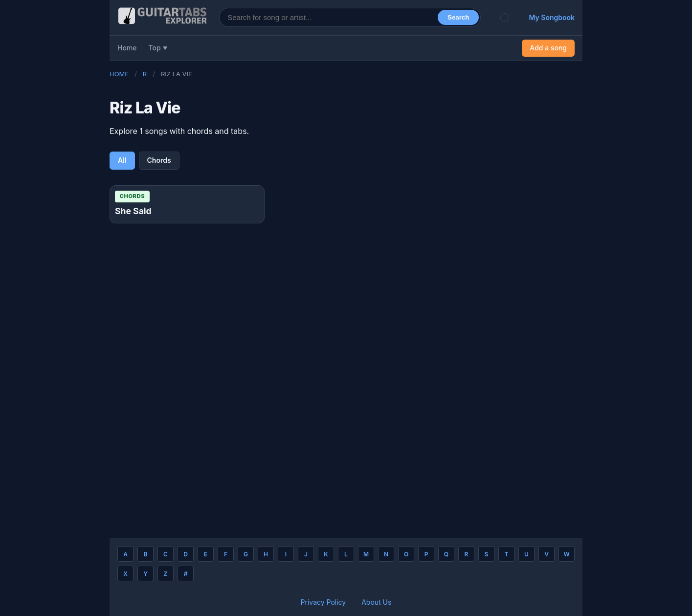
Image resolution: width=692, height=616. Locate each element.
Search (458, 17)
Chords (159, 160)
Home (127, 48)
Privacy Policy (324, 602)
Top (155, 48)
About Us (376, 602)
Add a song (548, 48)
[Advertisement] (49, 170)
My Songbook (552, 17)
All (122, 160)
